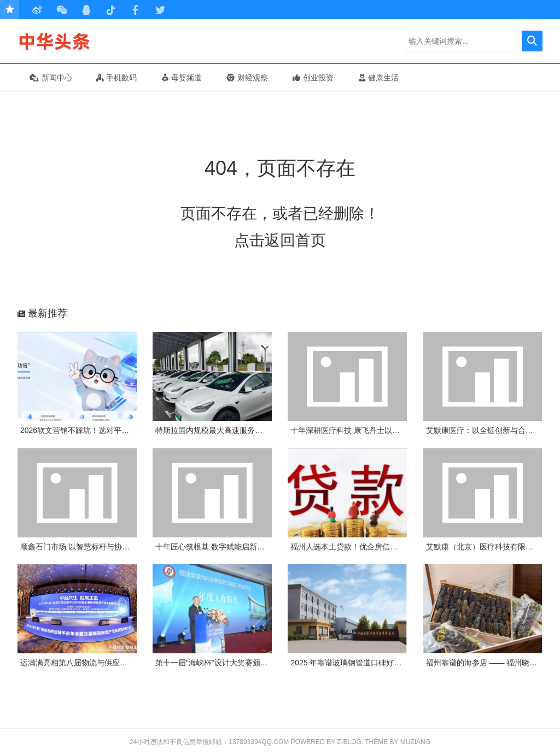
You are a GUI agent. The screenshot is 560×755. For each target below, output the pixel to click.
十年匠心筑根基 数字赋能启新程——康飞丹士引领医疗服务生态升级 (271, 547)
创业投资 (313, 78)
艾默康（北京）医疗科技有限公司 (483, 547)
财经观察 (247, 78)
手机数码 (116, 78)
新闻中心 (51, 78)
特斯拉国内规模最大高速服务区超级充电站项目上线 (243, 430)
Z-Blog (349, 742)
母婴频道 (182, 78)
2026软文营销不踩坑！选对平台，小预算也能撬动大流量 (117, 430)
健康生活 (379, 78)
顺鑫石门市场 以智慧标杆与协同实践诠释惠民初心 (106, 547)
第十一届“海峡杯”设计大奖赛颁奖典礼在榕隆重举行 (242, 663)
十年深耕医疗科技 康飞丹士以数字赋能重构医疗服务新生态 (391, 430)
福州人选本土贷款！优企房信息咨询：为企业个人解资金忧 (390, 547)
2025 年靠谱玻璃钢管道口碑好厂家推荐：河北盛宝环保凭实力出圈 (403, 663)
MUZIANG (415, 742)
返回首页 (295, 240)
